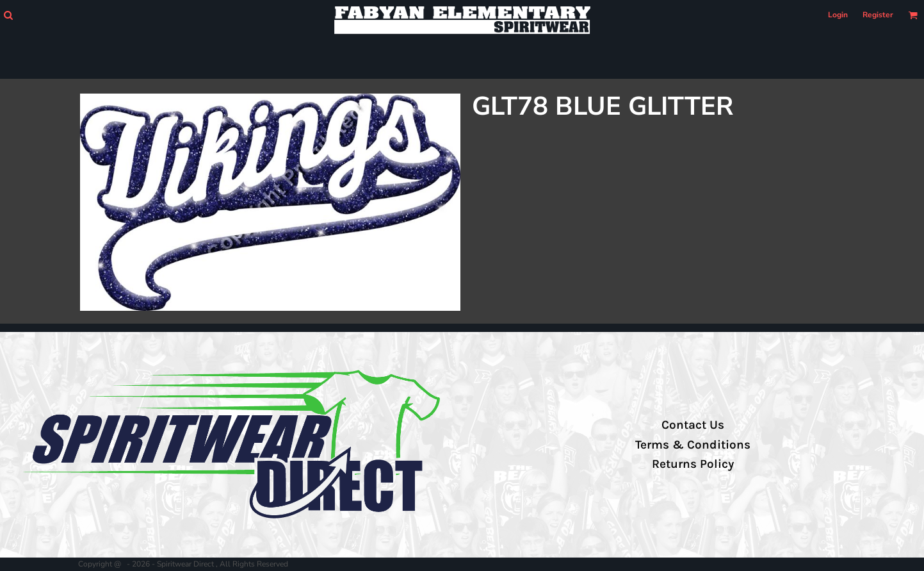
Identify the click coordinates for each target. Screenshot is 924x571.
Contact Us (693, 425)
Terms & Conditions (693, 445)
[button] (8, 15)
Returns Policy (693, 464)
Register (878, 15)
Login (838, 15)
